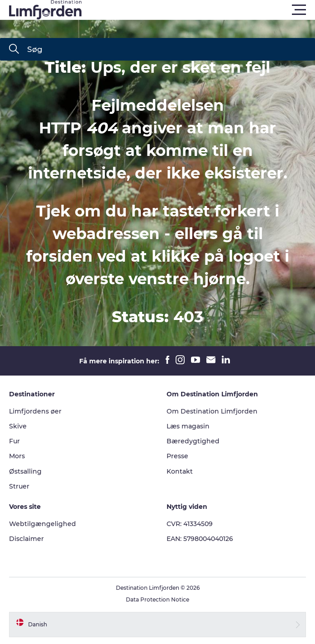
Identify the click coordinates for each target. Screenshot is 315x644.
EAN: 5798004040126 (200, 539)
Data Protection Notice (157, 599)
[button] (198, 10)
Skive (18, 426)
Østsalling (25, 471)
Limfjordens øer (35, 411)
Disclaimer (26, 539)
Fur (14, 441)
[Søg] (14, 50)
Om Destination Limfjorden (212, 411)
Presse (177, 456)
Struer (19, 486)
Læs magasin (188, 426)
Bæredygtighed (193, 441)
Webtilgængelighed (43, 524)
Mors (17, 456)
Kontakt (180, 471)
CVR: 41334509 (190, 524)
